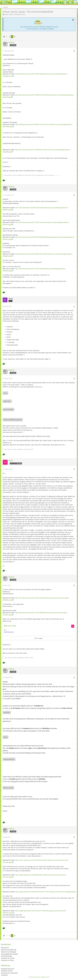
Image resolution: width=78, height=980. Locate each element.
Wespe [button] (5, 737)
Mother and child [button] (8, 788)
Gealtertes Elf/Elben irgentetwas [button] (13, 420)
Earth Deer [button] (7, 712)
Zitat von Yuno (10, 626)
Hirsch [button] (5, 393)
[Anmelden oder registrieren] (70, 3)
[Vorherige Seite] (4, 37)
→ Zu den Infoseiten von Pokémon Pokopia (39, 29)
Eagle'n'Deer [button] (7, 401)
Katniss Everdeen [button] (8, 409)
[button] (75, 3)
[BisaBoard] (5, 3)
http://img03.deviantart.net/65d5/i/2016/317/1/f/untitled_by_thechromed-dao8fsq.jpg (44, 892)
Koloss (7, 14)
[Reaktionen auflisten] (5, 180)
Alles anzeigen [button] (39, 638)
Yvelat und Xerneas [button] (9, 759)
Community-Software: (39, 977)
